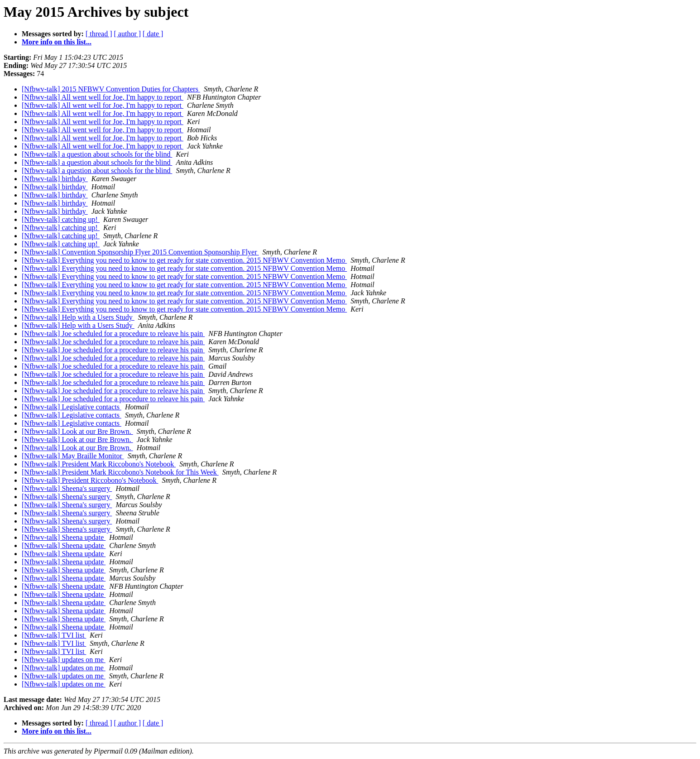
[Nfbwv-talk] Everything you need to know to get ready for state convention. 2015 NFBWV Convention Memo (184, 260)
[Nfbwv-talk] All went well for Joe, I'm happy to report (103, 97)
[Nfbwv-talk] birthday (55, 179)
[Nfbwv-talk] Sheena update (64, 537)
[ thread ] (99, 34)
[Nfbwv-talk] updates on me (64, 660)
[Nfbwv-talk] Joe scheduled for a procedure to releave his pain (113, 334)
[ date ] (153, 34)
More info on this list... (57, 42)
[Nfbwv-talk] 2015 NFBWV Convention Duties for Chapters (111, 89)
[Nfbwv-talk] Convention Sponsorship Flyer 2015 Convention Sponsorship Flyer (140, 252)
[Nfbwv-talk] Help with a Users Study (78, 317)
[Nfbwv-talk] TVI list (54, 635)
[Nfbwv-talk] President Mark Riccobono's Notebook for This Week (120, 472)
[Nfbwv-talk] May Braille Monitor (73, 456)
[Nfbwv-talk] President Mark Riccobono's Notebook (99, 464)
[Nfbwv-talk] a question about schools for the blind (97, 154)
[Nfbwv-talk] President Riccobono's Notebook (90, 480)
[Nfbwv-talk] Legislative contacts (72, 407)
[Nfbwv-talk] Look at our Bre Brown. (77, 431)
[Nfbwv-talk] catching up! (61, 219)
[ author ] (128, 34)
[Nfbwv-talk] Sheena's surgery (67, 488)
